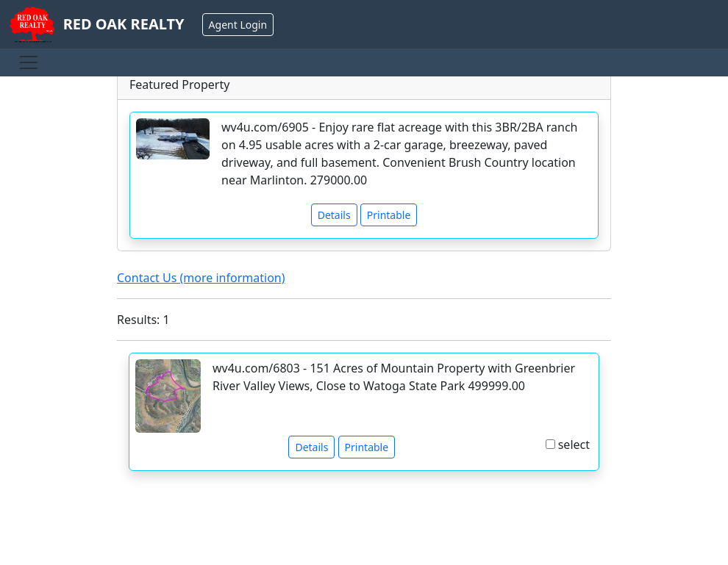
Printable (389, 215)
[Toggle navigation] (29, 62)
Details (334, 215)
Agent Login (238, 25)
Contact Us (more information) (201, 278)
